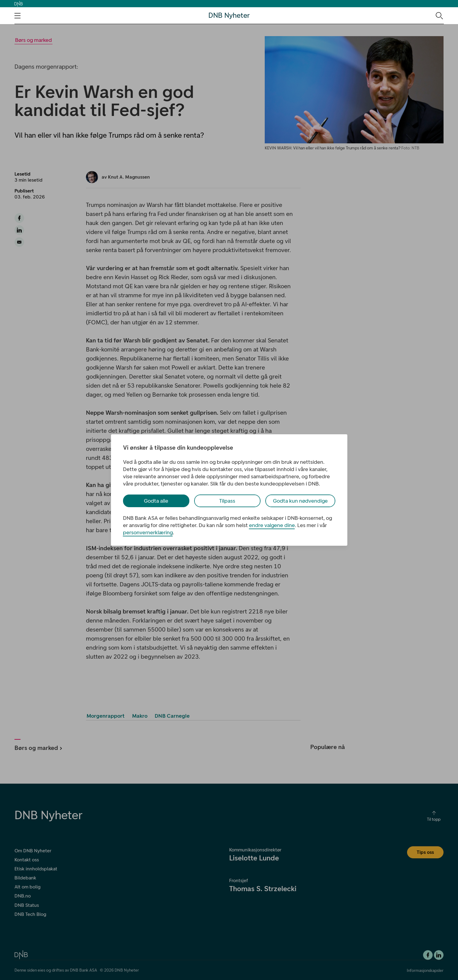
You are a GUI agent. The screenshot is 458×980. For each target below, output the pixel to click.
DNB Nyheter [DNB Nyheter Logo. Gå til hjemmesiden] (229, 16)
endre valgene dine (272, 525)
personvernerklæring (148, 532)
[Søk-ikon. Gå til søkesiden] (439, 15)
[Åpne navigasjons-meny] (17, 16)
